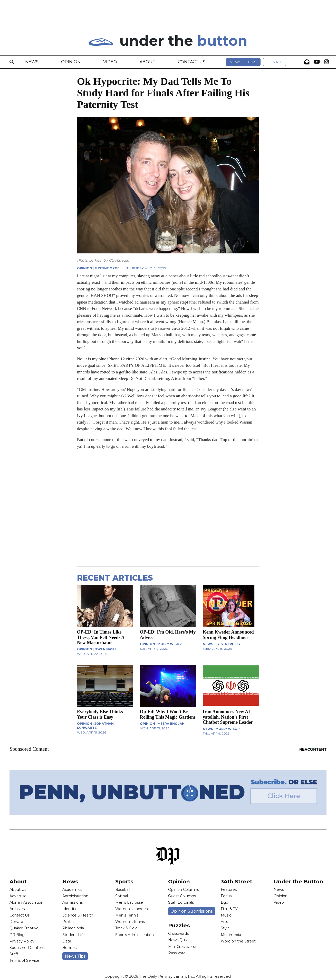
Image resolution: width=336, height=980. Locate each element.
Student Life (74, 935)
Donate (275, 62)
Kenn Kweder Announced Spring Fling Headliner (228, 635)
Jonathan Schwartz (95, 726)
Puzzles (179, 925)
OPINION (85, 268)
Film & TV (229, 909)
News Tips (75, 956)
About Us (18, 890)
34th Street (237, 881)
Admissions (73, 902)
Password (177, 953)
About (147, 62)
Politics (69, 922)
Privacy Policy (22, 941)
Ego (224, 902)
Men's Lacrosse (129, 902)
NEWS (208, 644)
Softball (122, 896)
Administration (75, 896)
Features (229, 890)
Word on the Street (238, 941)
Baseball (123, 890)
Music (226, 915)
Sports (124, 881)
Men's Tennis (127, 915)
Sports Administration (135, 935)
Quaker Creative (24, 928)
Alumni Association (26, 902)
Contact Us (192, 62)
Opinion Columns (184, 890)
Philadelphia (73, 928)
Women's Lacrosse (132, 909)
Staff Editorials (181, 902)
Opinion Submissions (191, 911)
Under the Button (298, 881)
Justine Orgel (108, 268)
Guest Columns (182, 896)
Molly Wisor (170, 644)
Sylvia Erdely (228, 644)
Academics (72, 890)
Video (110, 62)
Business (70, 948)
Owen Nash (105, 649)
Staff (14, 954)
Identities (71, 909)
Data (67, 941)
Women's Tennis (130, 922)
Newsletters (243, 62)
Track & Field (126, 928)
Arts (224, 922)
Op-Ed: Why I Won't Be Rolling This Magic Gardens (168, 714)
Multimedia (231, 935)
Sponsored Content (27, 948)
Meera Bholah (171, 724)
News (32, 62)
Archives (17, 909)
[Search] (12, 62)
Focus (226, 896)
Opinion (71, 62)
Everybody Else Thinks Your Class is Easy (100, 714)
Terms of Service (24, 960)
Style (225, 928)
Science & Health (78, 915)
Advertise (18, 896)
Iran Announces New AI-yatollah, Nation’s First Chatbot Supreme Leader (228, 717)
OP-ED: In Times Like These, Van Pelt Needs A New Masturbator (101, 637)
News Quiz (178, 940)
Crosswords (178, 933)
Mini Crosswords (183, 947)
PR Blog (17, 935)
